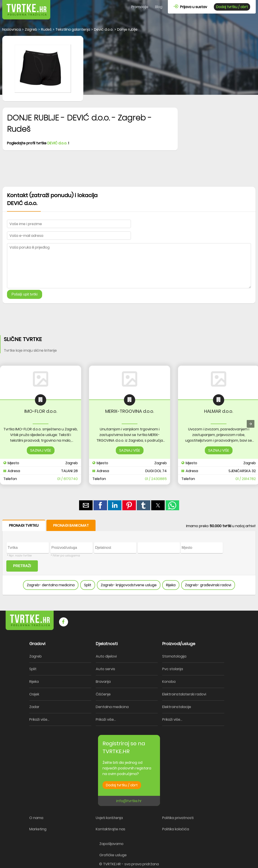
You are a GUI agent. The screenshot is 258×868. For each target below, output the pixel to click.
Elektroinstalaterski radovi (184, 694)
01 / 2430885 (156, 479)
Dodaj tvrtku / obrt (232, 7)
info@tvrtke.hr (129, 801)
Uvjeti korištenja (109, 818)
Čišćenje (103, 694)
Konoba (169, 682)
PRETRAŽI (22, 566)
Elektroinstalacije (177, 707)
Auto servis (105, 669)
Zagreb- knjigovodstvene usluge (129, 585)
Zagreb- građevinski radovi (208, 585)
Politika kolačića (176, 829)
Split (88, 585)
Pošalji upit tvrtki (25, 294)
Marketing (38, 829)
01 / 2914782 (246, 479)
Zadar (34, 707)
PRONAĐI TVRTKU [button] (24, 525)
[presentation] (251, 424)
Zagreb (35, 656)
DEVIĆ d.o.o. (57, 143)
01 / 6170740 (67, 479)
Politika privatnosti (178, 818)
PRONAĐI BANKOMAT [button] (71, 525)
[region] (129, 171)
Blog (159, 7)
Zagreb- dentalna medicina (51, 585)
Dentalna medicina (112, 707)
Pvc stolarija (173, 669)
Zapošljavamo (111, 844)
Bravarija (103, 682)
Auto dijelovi (106, 656)
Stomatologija (174, 656)
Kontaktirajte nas (111, 829)
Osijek (34, 694)
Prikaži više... (39, 719)
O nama (36, 818)
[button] (86, 505)
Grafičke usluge (113, 855)
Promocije (140, 7)
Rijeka (171, 585)
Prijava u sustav (190, 7)
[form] (129, 558)
